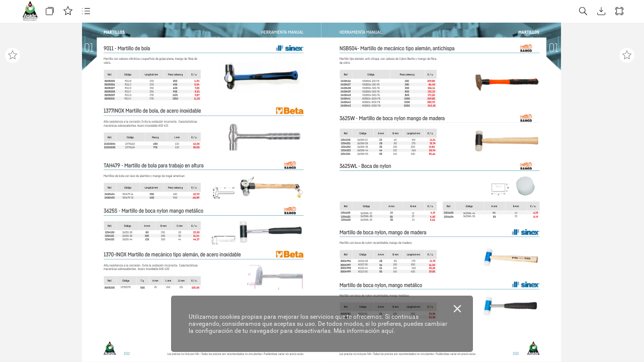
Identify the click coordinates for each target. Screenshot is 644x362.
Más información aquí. (364, 331)
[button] (50, 11)
